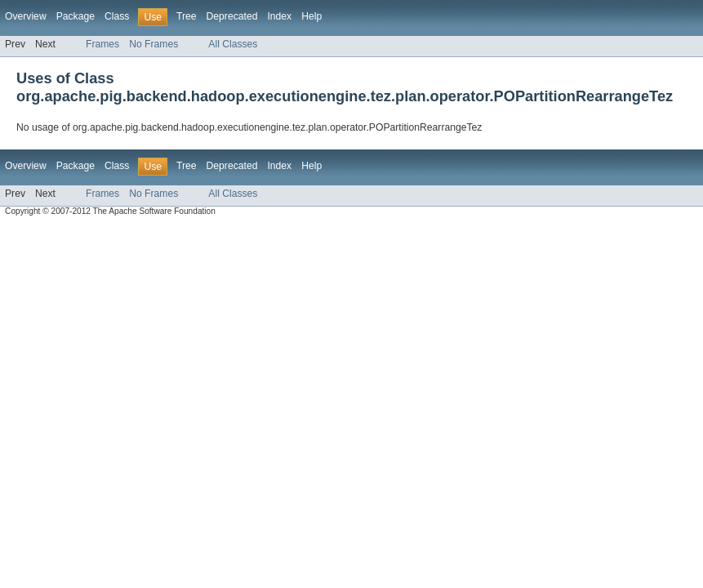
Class (117, 16)
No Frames (154, 44)
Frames (102, 44)
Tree (187, 16)
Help (311, 16)
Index (279, 16)
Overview (26, 16)
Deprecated (232, 16)
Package (76, 16)
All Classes (233, 44)
